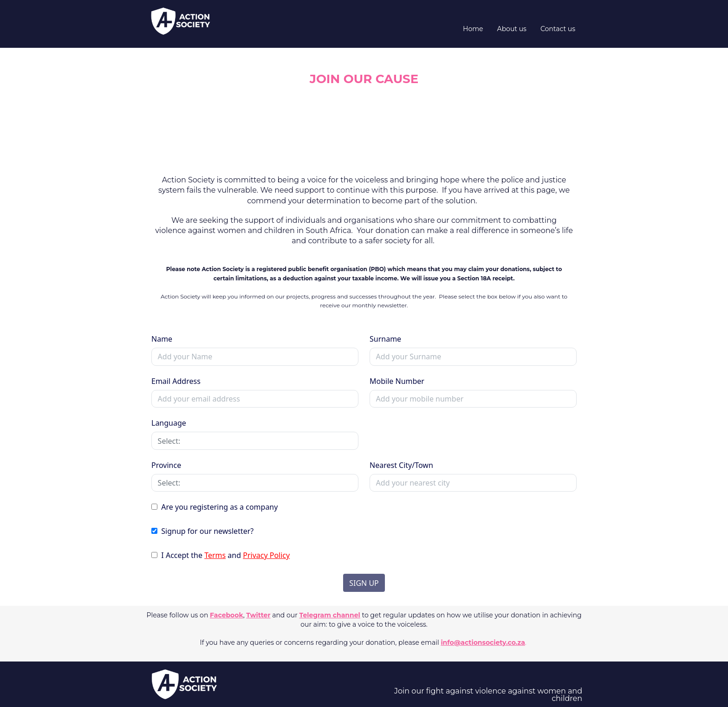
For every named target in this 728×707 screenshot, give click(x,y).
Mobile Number (397, 381)
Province (166, 465)
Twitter (258, 615)
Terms (215, 555)
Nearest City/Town (401, 465)
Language (169, 423)
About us (512, 29)
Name (162, 339)
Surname (385, 339)
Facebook (227, 615)
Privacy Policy (266, 555)
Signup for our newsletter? (206, 531)
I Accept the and (224, 555)
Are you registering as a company (218, 507)
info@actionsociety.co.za (483, 642)
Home (473, 29)
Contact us (558, 29)
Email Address (176, 381)
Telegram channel (330, 615)
